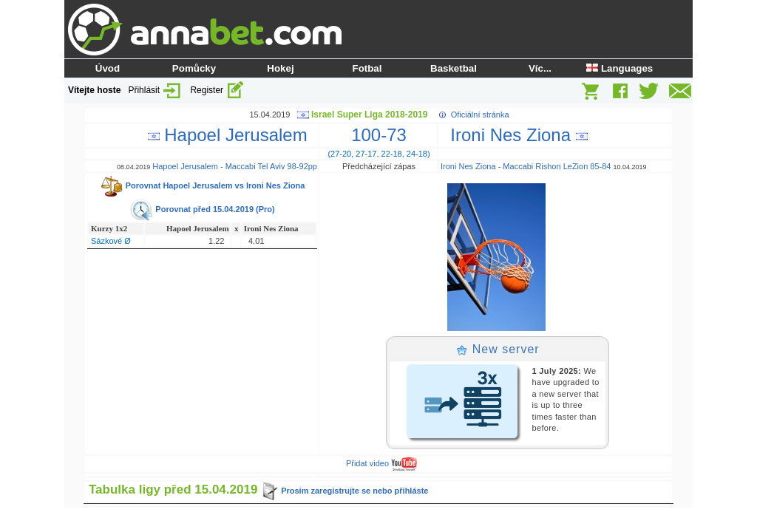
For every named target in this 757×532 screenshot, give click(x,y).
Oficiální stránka (480, 115)
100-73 (379, 135)
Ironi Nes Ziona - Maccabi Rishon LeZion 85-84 (526, 166)
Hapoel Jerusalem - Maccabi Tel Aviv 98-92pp (235, 166)
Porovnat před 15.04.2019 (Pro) (202, 209)
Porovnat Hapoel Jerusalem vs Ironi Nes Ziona (203, 185)
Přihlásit (155, 90)
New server (498, 349)
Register (217, 90)
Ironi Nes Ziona (514, 135)
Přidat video (381, 463)
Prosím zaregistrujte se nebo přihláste (344, 491)
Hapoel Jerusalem (232, 135)
